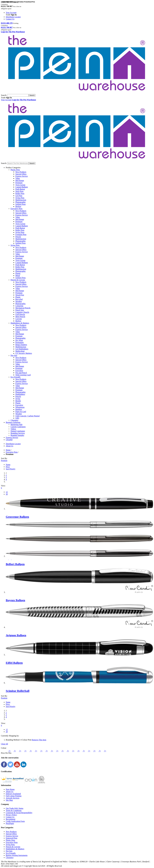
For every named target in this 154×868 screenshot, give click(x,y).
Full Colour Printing (14, 796)
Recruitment (11, 819)
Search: (4, 95)
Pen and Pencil (21, 373)
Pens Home (10, 789)
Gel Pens (19, 196)
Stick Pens (19, 191)
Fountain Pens (21, 234)
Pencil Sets (20, 310)
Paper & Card (21, 412)
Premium (19, 183)
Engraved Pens (12, 838)
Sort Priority (11, 469)
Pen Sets (9, 851)
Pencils (18, 237)
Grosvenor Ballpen (17, 517)
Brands (18, 401)
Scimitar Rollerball (18, 691)
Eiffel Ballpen (14, 663)
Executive (19, 371)
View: (3, 486)
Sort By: (4, 458)
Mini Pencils (20, 317)
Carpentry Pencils (22, 312)
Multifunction (21, 200)
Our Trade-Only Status (15, 808)
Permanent (19, 342)
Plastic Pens (10, 840)
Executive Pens (12, 452)
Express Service (22, 176)
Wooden (19, 301)
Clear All (4, 744)
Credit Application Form (15, 821)
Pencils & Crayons (13, 847)
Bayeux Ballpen (15, 600)
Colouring (19, 306)
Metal (18, 276)
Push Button (20, 189)
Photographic (21, 202)
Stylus (18, 399)
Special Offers (21, 174)
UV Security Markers (24, 353)
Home (8, 450)
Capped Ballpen (22, 187)
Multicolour (20, 351)
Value (18, 178)
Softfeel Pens (21, 204)
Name (8, 465)
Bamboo (19, 409)
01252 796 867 (7, 27)
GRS (17, 418)
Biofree (18, 206)
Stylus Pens (20, 198)
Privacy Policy (11, 815)
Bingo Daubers (21, 345)
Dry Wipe (19, 340)
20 (7, 494)
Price (8, 467)
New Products (21, 172)
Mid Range (20, 180)
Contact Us (10, 19)
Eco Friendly (11, 853)
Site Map (9, 800)
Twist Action (20, 185)
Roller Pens (20, 193)
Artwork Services (13, 798)
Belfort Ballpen (15, 564)
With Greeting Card (23, 375)
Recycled (19, 299)
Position (4, 461)
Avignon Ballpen (16, 635)
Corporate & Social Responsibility (19, 813)
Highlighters (20, 394)
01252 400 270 (7, 23)
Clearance (10, 858)
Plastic (18, 273)
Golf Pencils (20, 314)
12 (7, 492)
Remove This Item (39, 740)
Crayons (19, 319)
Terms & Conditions (14, 810)
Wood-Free (20, 295)
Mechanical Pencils (23, 308)
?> (8, 751)
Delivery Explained (13, 794)
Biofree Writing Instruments (17, 855)
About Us (10, 792)
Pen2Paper (10, 823)
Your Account (11, 13)
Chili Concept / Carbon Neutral (27, 416)
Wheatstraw (20, 407)
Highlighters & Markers (15, 849)
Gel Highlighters (22, 349)
